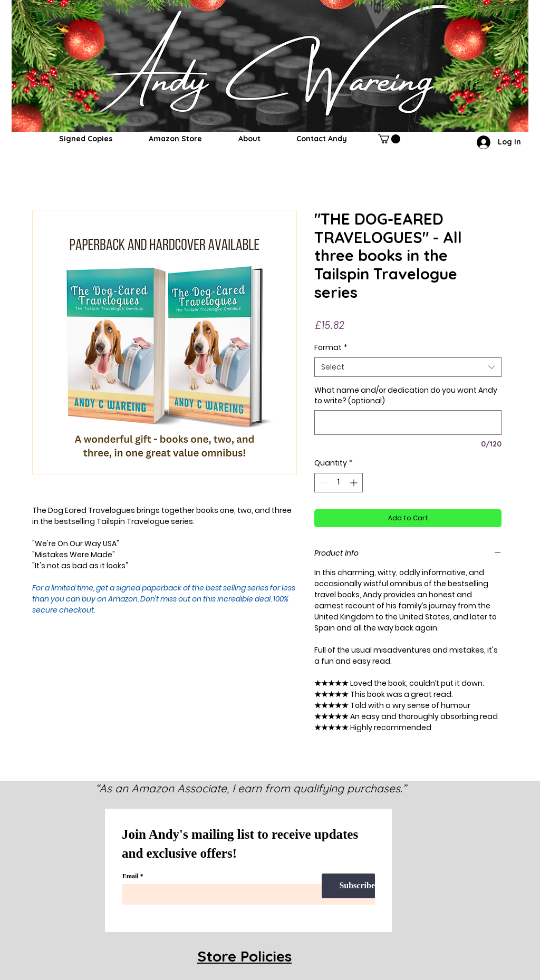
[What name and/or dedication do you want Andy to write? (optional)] (408, 423)
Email (131, 876)
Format (331, 348)
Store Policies (244, 956)
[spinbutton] (339, 483)
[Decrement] (322, 483)
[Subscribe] (348, 886)
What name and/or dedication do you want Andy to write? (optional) (406, 396)
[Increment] (355, 483)
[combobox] (408, 367)
